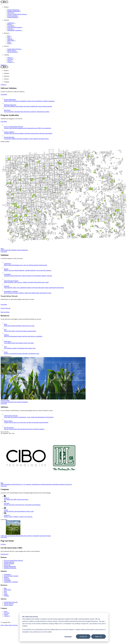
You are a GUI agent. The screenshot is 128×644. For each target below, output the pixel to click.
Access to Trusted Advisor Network (18, 14)
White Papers (12, 40)
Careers (10, 61)
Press (10, 37)
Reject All (98, 637)
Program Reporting (13, 17)
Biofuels (10, 24)
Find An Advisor (8, 585)
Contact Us (11, 62)
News (10, 42)
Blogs (10, 36)
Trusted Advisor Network (15, 49)
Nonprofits (7, 559)
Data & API (11, 13)
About (6, 592)
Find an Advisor (12, 51)
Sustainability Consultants (15, 30)
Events (10, 43)
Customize (68, 637)
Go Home (3, 524)
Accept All (83, 637)
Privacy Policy (5, 605)
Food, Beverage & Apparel (15, 27)
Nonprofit (11, 29)
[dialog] (64, 627)
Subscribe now (5, 534)
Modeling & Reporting (14, 11)
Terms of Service (13, 605)
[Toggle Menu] (1, 5)
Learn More (4, 94)
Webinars (11, 39)
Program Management (14, 10)
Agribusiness (12, 23)
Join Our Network (13, 52)
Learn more (4, 247)
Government (11, 26)
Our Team (11, 59)
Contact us (3, 65)
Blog (5, 568)
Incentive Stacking (13, 16)
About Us (11, 58)
